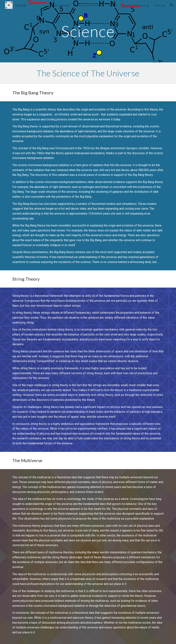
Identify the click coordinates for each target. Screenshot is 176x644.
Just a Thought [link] (61, 5)
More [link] (157, 5)
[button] (172, 5)
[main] (88, 31)
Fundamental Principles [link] (89, 5)
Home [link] (113, 5)
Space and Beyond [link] (133, 5)
